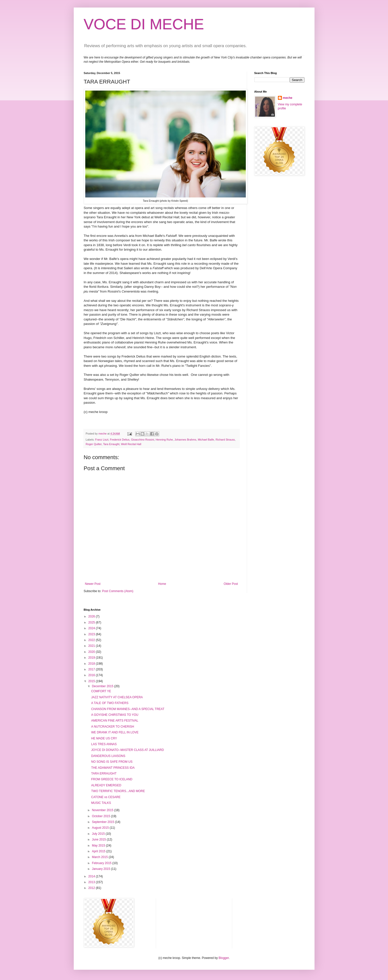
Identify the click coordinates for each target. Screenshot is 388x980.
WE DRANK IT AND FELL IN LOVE (115, 732)
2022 (92, 640)
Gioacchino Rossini (142, 440)
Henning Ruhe (164, 440)
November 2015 (103, 810)
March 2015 (100, 857)
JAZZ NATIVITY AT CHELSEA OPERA (117, 697)
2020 (92, 652)
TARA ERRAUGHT (104, 774)
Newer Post (93, 584)
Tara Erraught (111, 444)
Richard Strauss (225, 440)
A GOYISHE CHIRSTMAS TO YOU (115, 715)
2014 (92, 876)
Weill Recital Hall (131, 444)
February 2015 (102, 863)
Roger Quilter (94, 444)
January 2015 (101, 869)
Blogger (224, 958)
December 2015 (103, 686)
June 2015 (99, 839)
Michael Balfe (206, 440)
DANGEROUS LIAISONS (108, 756)
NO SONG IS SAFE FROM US (112, 762)
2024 (92, 628)
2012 (92, 888)
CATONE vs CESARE (106, 797)
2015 (92, 681)
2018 (92, 664)
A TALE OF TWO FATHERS (110, 703)
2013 (92, 882)
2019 (92, 658)
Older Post (231, 584)
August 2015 (101, 828)
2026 (92, 616)
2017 (92, 669)
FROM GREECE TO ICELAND (112, 779)
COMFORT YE (101, 691)
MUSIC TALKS (101, 803)
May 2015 (99, 846)
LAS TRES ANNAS (104, 744)
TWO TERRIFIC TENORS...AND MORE (118, 791)
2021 (92, 646)
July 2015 (99, 834)
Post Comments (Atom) (118, 591)
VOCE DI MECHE (144, 24)
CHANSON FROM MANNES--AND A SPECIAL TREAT (128, 709)
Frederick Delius (120, 440)
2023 (92, 634)
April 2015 (99, 851)
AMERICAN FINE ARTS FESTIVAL (115, 721)
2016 (92, 675)
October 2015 (101, 816)
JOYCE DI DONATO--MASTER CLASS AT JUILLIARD (127, 750)
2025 (92, 622)
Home (162, 584)
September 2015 (103, 822)
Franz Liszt (102, 440)
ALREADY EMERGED (106, 785)
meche (288, 98)
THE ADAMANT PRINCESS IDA (113, 768)
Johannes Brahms (185, 440)
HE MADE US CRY (104, 738)
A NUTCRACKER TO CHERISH (112, 727)
